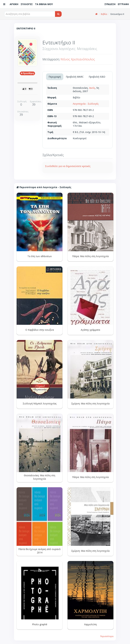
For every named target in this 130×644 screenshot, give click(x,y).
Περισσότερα (107, 636)
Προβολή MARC (75, 77)
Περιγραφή (55, 77)
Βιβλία (104, 14)
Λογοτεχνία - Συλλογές (86, 104)
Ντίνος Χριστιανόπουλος (78, 59)
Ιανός (92, 88)
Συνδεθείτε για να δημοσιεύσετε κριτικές (68, 166)
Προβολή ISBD (97, 77)
